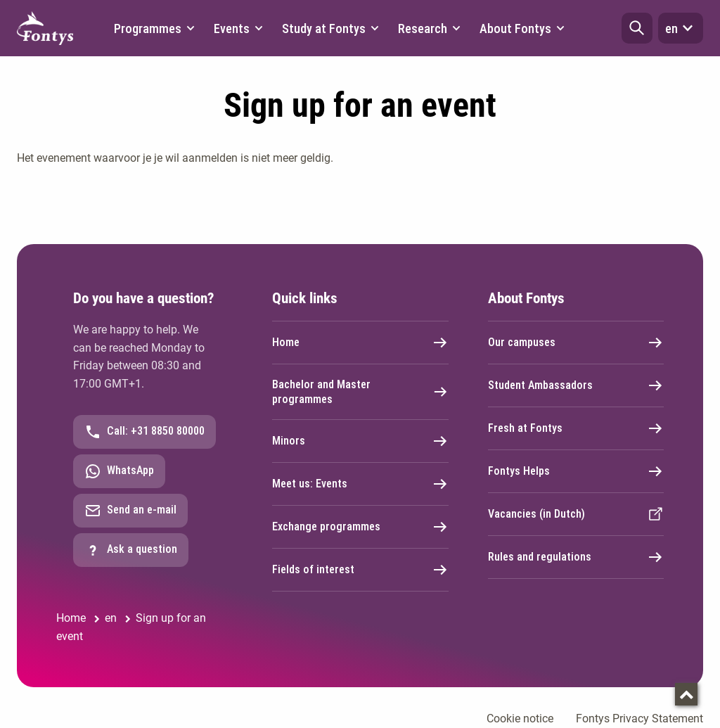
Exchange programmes (360, 527)
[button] (637, 28)
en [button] (681, 28)
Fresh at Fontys (576, 428)
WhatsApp (119, 471)
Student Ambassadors (576, 385)
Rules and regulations (576, 557)
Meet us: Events (360, 484)
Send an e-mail (130, 511)
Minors (360, 441)
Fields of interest (360, 570)
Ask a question (131, 550)
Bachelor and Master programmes (360, 392)
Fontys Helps (576, 471)
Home (360, 343)
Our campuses (576, 343)
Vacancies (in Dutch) (576, 514)
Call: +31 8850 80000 (144, 432)
